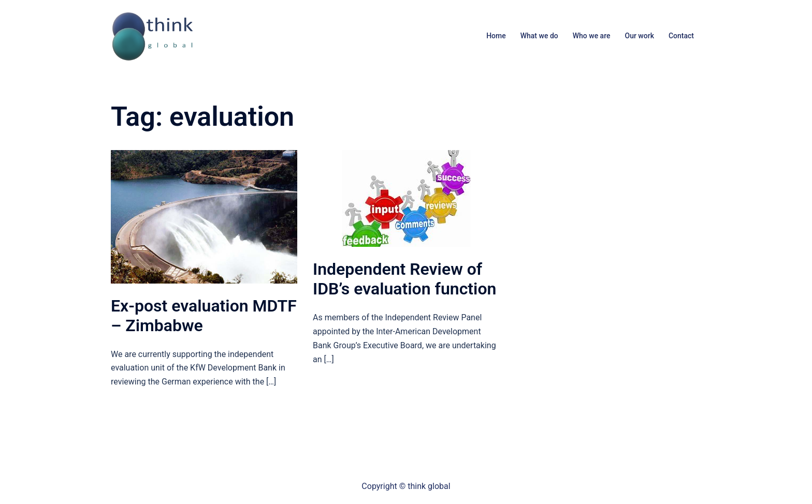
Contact (681, 36)
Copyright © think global (406, 486)
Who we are (592, 36)
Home (496, 36)
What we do (539, 36)
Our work (639, 36)
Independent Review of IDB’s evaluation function (404, 279)
